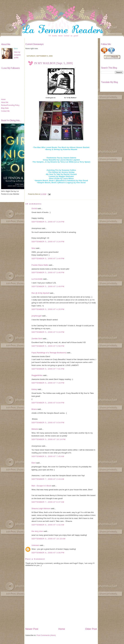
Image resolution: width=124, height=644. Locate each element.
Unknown (35, 545)
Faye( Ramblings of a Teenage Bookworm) (49, 353)
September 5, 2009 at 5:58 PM (48, 346)
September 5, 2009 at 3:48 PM (48, 272)
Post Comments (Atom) (46, 635)
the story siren (37, 531)
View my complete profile (17, 55)
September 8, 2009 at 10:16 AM (48, 539)
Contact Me (5, 111)
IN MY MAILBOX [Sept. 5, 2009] (53, 63)
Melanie (35, 429)
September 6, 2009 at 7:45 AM (48, 456)
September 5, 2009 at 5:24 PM (48, 332)
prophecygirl (37, 316)
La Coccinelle (37, 279)
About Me (5, 102)
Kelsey (34, 389)
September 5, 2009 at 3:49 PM (48, 286)
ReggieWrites (37, 375)
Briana (34, 409)
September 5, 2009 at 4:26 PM (48, 309)
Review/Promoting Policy (10, 105)
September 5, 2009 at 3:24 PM (48, 222)
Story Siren (60, 98)
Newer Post (32, 629)
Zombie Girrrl (37, 339)
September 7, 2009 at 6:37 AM (48, 502)
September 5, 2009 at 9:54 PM (48, 423)
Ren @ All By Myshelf (40, 293)
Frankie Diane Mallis (40, 265)
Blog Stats (5, 108)
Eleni (34, 463)
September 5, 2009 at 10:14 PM (49, 439)
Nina (33, 248)
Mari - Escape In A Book (41, 486)
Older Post (91, 629)
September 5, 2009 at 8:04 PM (48, 403)
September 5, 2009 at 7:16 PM (48, 383)
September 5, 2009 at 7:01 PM (48, 369)
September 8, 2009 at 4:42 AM (48, 525)
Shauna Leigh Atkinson (41, 508)
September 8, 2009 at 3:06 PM (48, 553)
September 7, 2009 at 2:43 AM (48, 479)
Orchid (34, 208)
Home (3, 99)
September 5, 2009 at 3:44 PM (48, 259)
